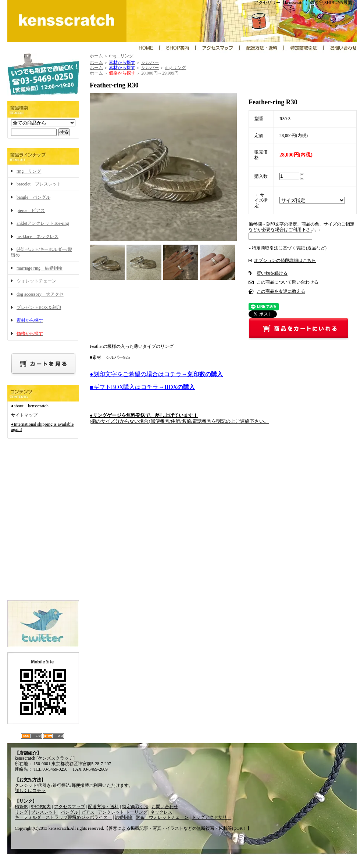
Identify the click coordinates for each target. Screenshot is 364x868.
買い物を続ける (272, 273)
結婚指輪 (124, 817)
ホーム (96, 56)
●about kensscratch (30, 406)
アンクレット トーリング (123, 812)
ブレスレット (44, 812)
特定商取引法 (135, 807)
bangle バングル (33, 197)
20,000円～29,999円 (160, 73)
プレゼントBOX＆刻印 (39, 307)
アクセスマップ (69, 807)
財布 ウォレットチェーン (162, 817)
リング (21, 812)
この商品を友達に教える (281, 291)
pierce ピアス (31, 210)
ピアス (88, 812)
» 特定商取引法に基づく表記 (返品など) (288, 248)
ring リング (29, 171)
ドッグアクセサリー (211, 817)
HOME (21, 807)
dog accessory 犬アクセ (40, 294)
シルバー (150, 62)
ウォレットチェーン (36, 281)
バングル (70, 812)
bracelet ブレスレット (39, 184)
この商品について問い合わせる (288, 282)
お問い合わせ (165, 807)
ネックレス (161, 812)
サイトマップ (24, 415)
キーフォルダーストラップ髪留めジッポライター (63, 817)
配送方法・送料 (103, 807)
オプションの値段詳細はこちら (285, 260)
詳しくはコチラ (30, 790)
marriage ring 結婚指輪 (40, 268)
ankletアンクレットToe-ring (43, 223)
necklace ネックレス (38, 237)
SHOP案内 (41, 807)
